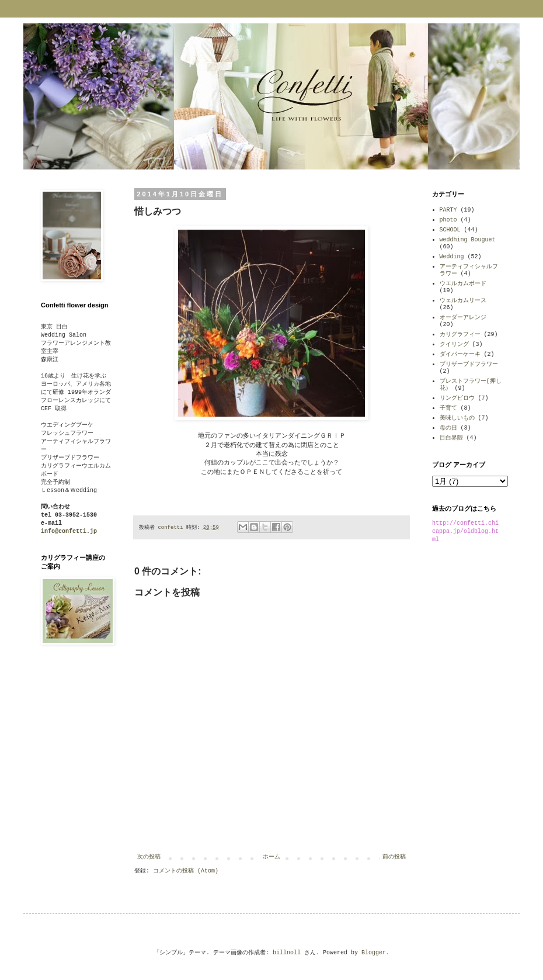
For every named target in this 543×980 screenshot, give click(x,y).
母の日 (448, 428)
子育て (448, 408)
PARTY (448, 210)
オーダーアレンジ (463, 318)
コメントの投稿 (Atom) (186, 871)
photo (448, 220)
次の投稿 (149, 857)
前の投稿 (394, 857)
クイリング (454, 344)
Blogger (374, 953)
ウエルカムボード (463, 284)
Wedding (452, 257)
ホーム (271, 857)
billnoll (287, 953)
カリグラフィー (460, 335)
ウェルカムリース (463, 301)
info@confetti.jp (69, 531)
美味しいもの (457, 418)
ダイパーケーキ (460, 354)
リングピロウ (457, 398)
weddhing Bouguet (468, 240)
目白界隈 (451, 438)
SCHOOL (450, 230)
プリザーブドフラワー (469, 364)
